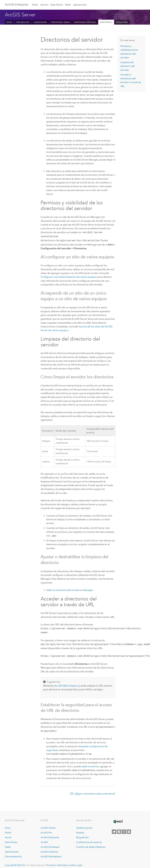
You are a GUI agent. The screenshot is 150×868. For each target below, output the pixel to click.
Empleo (80, 830)
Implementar (40, 22)
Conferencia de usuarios (89, 839)
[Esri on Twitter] (114, 829)
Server (8, 834)
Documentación (13, 854)
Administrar (106, 22)
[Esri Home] (118, 819)
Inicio (9, 22)
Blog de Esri (82, 834)
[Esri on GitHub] (124, 829)
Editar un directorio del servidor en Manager (70, 589)
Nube (68, 5)
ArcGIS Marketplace (51, 854)
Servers (44, 5)
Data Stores (57, 5)
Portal (35, 5)
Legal (80, 862)
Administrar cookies (66, 862)
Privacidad (51, 862)
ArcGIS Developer (50, 844)
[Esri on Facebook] (119, 829)
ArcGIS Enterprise (17, 4)
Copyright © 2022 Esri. (16, 862)
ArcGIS (44, 839)
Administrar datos (61, 22)
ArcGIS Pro (46, 830)
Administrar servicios (85, 22)
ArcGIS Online (48, 825)
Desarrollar (122, 22)
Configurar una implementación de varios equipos (69, 276)
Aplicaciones (80, 5)
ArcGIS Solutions (49, 849)
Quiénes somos (84, 825)
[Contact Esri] (129, 829)
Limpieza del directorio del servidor (128, 66)
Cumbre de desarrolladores (91, 844)
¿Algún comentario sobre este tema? (95, 791)
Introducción (23, 22)
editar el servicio (90, 764)
